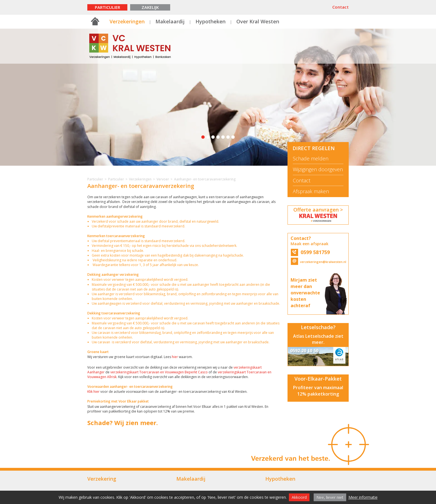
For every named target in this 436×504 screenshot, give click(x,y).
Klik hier (94, 392)
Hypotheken (210, 21)
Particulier (107, 7)
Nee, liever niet (330, 497)
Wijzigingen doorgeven (318, 169)
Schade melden (311, 159)
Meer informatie (363, 497)
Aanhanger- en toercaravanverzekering (205, 179)
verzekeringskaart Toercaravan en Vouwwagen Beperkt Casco (159, 372)
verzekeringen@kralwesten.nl (318, 262)
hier (175, 357)
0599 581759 (310, 252)
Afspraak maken (311, 191)
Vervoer (163, 179)
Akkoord (299, 497)
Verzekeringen (127, 21)
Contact (340, 7)
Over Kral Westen (258, 21)
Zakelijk (150, 7)
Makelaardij (170, 21)
